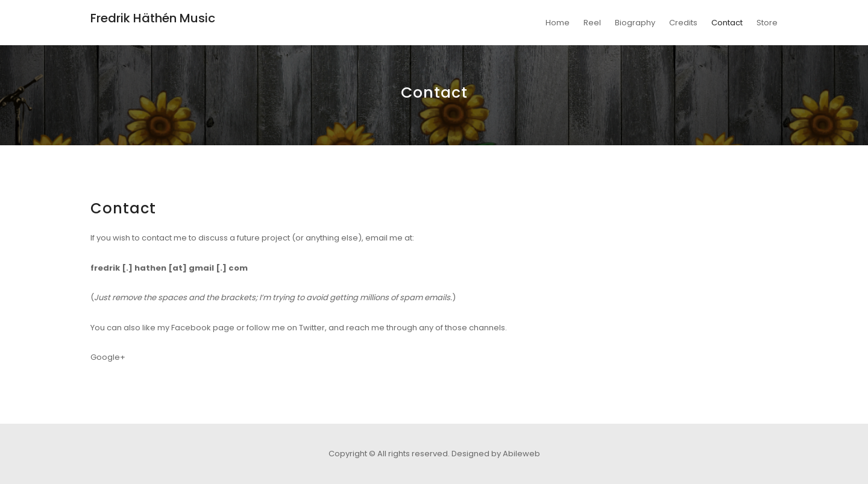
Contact (727, 23)
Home (558, 23)
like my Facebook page (188, 328)
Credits (683, 23)
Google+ (108, 357)
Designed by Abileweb (496, 454)
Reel (592, 23)
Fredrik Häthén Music (153, 18)
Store (767, 23)
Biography (635, 23)
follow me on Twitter (286, 328)
